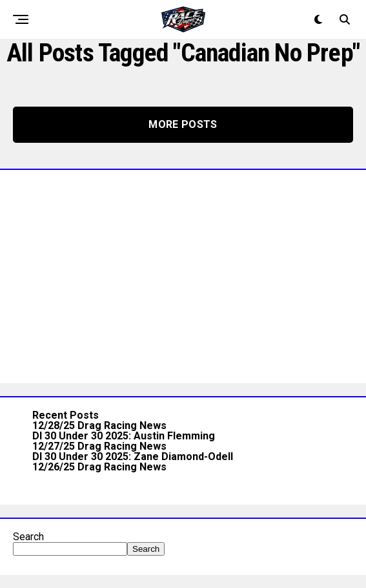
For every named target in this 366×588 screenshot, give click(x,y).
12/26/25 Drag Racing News (99, 467)
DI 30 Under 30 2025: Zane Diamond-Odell (133, 457)
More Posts (183, 124)
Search (28, 537)
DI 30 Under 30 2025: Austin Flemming (124, 436)
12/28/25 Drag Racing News (99, 425)
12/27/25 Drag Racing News (99, 446)
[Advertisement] (183, 273)
